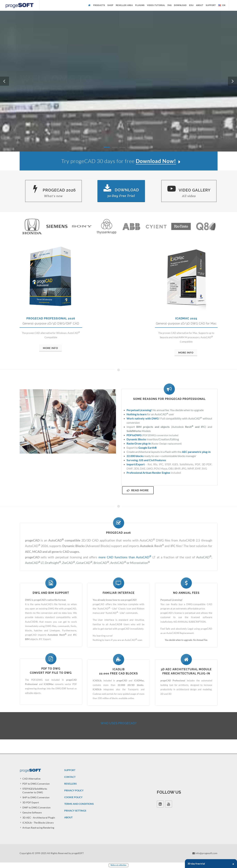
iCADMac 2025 (186, 318)
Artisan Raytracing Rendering (38, 828)
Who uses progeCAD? (119, 723)
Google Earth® (148, 448)
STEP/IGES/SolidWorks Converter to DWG (35, 790)
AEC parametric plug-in (196, 452)
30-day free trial (211, 864)
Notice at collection (119, 865)
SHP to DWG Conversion (36, 797)
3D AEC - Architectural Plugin (39, 818)
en (222, 5)
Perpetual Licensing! (139, 410)
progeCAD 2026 (53, 191)
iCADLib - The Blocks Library (38, 823)
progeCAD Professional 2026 (51, 318)
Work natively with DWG (143, 418)
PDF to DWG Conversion (36, 784)
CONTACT (70, 777)
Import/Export (136, 464)
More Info (50, 348)
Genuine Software (32, 812)
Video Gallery (189, 191)
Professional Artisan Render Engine (148, 473)
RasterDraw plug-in (139, 443)
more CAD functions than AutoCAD (125, 557)
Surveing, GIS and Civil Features (146, 460)
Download (121, 191)
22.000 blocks (135, 456)
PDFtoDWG (134, 435)
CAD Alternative (31, 779)
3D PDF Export (31, 802)
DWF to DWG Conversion (36, 807)
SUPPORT (70, 770)
